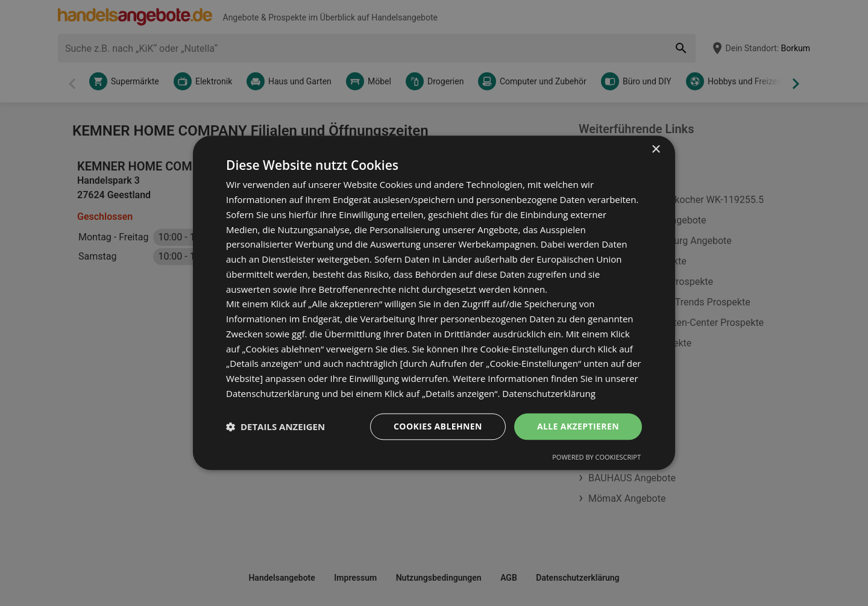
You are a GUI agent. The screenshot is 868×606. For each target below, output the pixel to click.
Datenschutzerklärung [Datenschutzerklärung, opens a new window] (549, 393)
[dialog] (434, 303)
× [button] (656, 150)
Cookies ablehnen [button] (438, 426)
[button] (275, 426)
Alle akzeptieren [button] (578, 426)
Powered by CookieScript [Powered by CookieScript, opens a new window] (596, 458)
